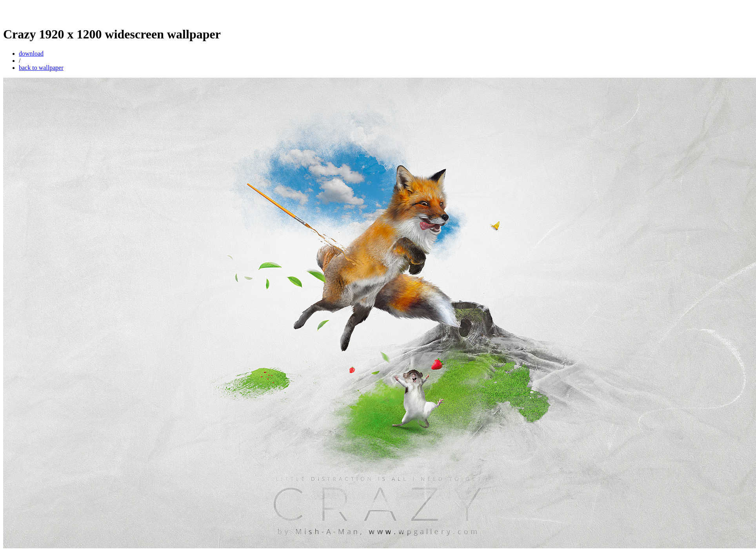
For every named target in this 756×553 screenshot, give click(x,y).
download (31, 54)
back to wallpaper (41, 68)
